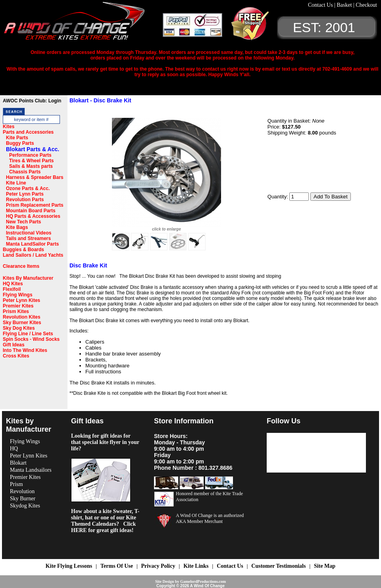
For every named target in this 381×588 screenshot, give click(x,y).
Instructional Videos (29, 233)
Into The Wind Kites (25, 350)
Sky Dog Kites (19, 328)
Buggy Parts (20, 143)
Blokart (18, 463)
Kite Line (16, 183)
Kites (9, 127)
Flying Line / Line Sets (28, 334)
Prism (16, 484)
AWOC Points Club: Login (32, 101)
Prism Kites (16, 311)
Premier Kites (18, 306)
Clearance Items (21, 266)
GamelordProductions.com (203, 581)
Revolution (22, 491)
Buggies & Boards (23, 250)
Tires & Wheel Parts (32, 161)
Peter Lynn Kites (21, 300)
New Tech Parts (23, 222)
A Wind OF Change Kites (83, 24)
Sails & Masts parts (31, 166)
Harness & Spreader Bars (35, 177)
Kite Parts (17, 138)
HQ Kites (13, 284)
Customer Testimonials (278, 566)
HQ (14, 449)
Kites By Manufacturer (28, 278)
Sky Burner (23, 499)
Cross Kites (16, 356)
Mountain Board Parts (31, 211)
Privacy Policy (158, 566)
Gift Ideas (14, 345)
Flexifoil (12, 289)
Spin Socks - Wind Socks (31, 339)
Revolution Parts (25, 200)
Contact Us (321, 5)
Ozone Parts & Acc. (28, 188)
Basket (345, 5)
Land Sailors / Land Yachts (33, 255)
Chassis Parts (25, 172)
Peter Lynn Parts (25, 194)
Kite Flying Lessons (69, 566)
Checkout (366, 5)
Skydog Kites (25, 506)
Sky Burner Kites (22, 323)
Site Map (325, 566)
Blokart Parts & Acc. (33, 149)
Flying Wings (18, 295)
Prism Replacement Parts (35, 205)
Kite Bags (17, 227)
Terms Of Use (117, 566)
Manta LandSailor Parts (32, 244)
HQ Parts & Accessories (33, 216)
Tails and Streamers (28, 238)
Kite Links (196, 566)
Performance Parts (30, 155)
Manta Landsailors (31, 470)
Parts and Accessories (28, 132)
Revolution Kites (22, 317)
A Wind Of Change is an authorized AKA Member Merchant (210, 518)
